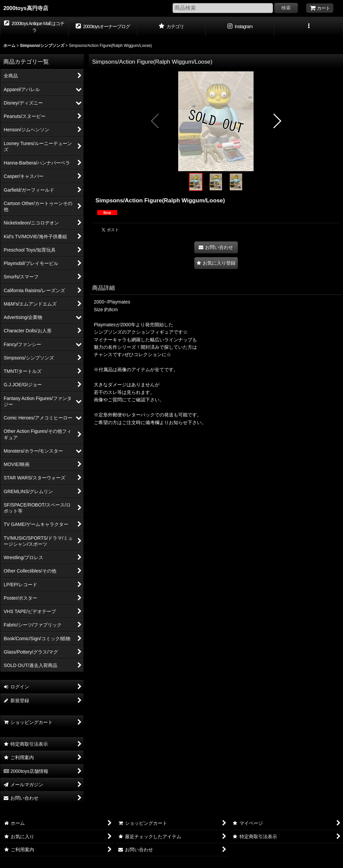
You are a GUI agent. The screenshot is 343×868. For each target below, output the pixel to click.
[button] (309, 27)
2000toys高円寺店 (26, 8)
